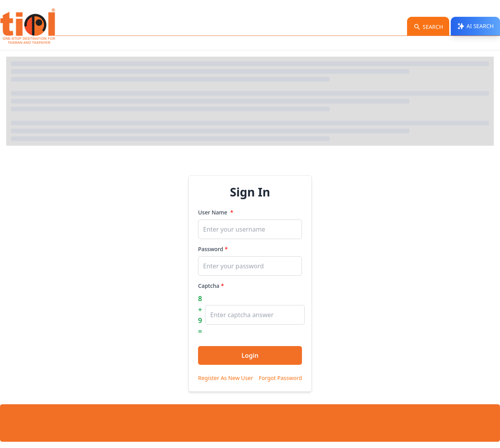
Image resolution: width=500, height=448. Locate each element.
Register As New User (226, 378)
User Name (213, 212)
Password (211, 249)
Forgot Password (280, 378)
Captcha (209, 286)
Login (250, 355)
